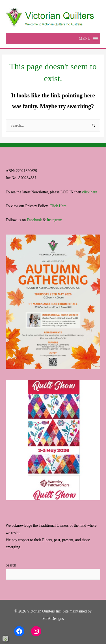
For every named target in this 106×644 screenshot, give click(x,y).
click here (90, 192)
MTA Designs (53, 619)
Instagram (54, 220)
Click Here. (58, 206)
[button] (85, 39)
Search (11, 565)
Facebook (34, 220)
